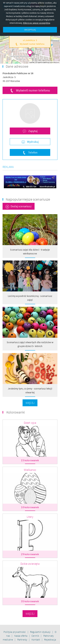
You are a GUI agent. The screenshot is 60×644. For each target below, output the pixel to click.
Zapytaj (32, 131)
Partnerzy (23, 640)
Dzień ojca (30, 423)
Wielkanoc (30, 470)
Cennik (36, 636)
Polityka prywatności (15, 632)
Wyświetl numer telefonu (33, 90)
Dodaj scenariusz (21, 206)
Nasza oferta (21, 636)
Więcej (30, 403)
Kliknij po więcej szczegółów (36, 23)
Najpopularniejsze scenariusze (28, 199)
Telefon (32, 152)
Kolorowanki (16, 412)
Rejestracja (50, 640)
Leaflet (32, 62)
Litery (30, 517)
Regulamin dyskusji (41, 632)
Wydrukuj (32, 142)
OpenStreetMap (43, 62)
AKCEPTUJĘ (30, 30)
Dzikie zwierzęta (30, 564)
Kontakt (36, 640)
